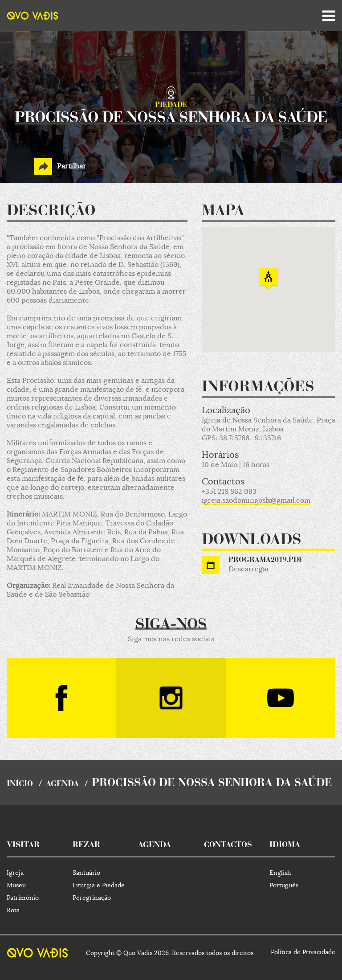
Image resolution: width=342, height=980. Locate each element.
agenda (62, 784)
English (280, 873)
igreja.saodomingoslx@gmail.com (256, 500)
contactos (228, 845)
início (20, 784)
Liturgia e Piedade (99, 885)
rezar (86, 845)
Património (23, 898)
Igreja (15, 873)
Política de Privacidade (303, 952)
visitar (23, 845)
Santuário (86, 873)
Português (284, 885)
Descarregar (249, 569)
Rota (13, 910)
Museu (16, 885)
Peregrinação (92, 898)
